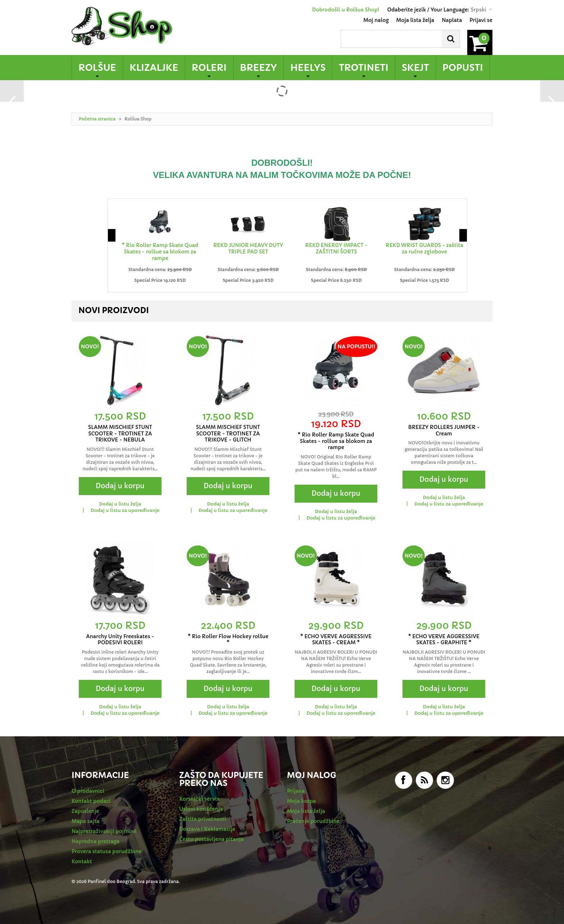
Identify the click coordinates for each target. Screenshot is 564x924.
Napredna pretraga (95, 841)
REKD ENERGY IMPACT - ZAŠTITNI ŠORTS (336, 248)
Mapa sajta (85, 821)
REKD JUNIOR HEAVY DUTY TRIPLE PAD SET (248, 248)
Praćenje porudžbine (313, 821)
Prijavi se (481, 20)
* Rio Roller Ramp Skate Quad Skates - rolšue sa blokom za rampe (160, 252)
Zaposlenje (85, 811)
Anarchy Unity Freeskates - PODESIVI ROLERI (120, 640)
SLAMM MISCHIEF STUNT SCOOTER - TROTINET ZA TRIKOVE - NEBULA (120, 433)
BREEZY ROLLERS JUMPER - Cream (444, 430)
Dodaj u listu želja (120, 504)
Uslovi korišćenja (201, 809)
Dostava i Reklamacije (208, 829)
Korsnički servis (199, 799)
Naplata (452, 20)
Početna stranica (97, 119)
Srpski (479, 10)
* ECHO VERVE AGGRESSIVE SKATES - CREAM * (336, 640)
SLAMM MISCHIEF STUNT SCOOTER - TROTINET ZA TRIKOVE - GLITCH (228, 433)
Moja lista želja (415, 20)
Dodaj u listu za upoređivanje (125, 510)
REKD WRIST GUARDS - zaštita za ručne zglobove (424, 248)
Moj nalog (376, 20)
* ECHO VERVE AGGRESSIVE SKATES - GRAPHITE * (444, 640)
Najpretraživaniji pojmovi (104, 831)
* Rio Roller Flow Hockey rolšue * (228, 640)
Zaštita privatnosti (203, 819)
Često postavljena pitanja (212, 839)
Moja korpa (301, 801)
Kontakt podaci (91, 801)
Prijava (296, 791)
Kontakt (82, 861)
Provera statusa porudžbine (106, 851)
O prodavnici (88, 791)
